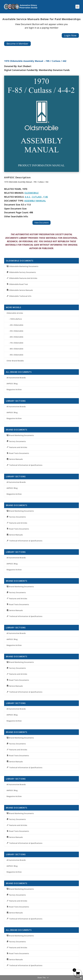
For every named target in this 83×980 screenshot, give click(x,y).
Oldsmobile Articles (15, 313)
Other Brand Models (15, 361)
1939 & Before (16, 319)
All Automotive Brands (16, 378)
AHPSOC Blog (12, 384)
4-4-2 (27, 197)
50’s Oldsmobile (17, 331)
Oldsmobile (32, 193)
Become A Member (17, 44)
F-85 (46, 197)
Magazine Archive (14, 389)
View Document (41, 223)
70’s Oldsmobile (17, 343)
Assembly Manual (35, 201)
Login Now (70, 35)
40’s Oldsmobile (17, 325)
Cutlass (37, 197)
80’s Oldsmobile (17, 349)
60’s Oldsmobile (17, 337)
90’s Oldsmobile (17, 355)
